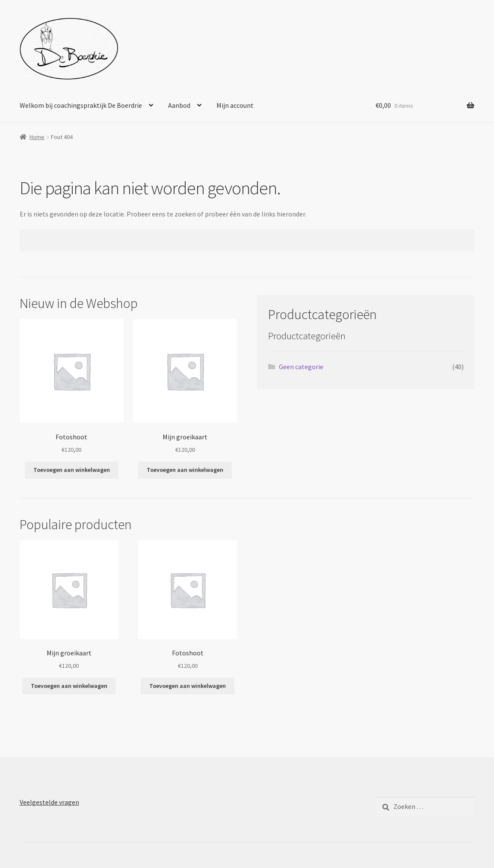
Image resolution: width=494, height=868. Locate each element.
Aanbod (179, 105)
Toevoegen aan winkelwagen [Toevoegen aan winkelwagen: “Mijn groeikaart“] (185, 470)
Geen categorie (301, 367)
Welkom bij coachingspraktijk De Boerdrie (81, 105)
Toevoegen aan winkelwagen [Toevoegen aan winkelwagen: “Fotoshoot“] (72, 470)
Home (37, 137)
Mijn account (235, 105)
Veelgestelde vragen (49, 802)
